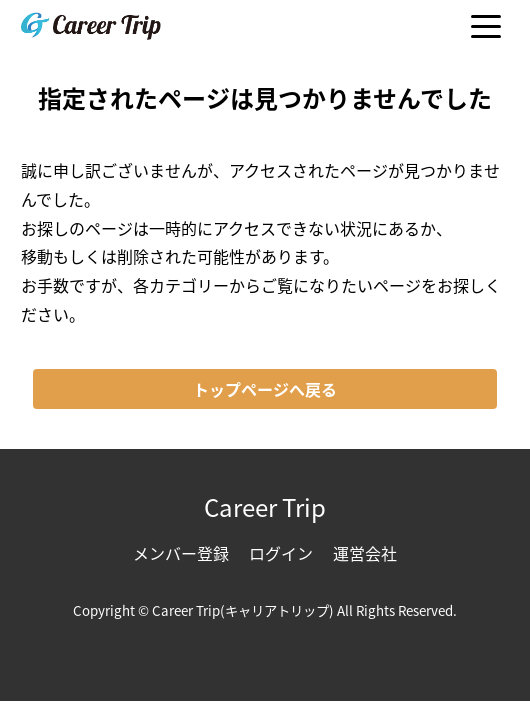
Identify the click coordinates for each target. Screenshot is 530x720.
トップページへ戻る (265, 389)
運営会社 (365, 553)
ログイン (281, 553)
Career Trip (265, 507)
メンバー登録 (181, 553)
